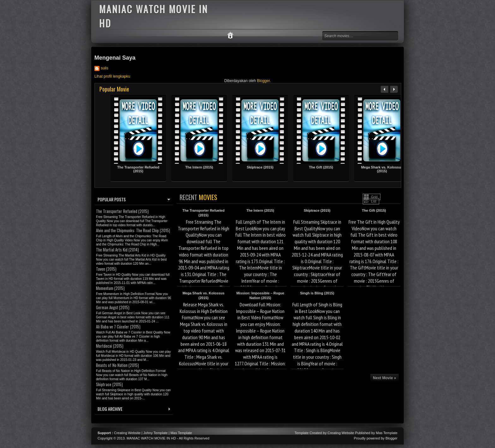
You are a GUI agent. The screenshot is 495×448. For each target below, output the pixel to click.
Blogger (263, 81)
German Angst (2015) (113, 307)
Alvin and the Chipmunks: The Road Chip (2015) (133, 230)
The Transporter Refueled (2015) (138, 169)
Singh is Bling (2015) (317, 293)
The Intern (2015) (199, 167)
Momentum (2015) (110, 288)
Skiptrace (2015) (260, 167)
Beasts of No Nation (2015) (117, 365)
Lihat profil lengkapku (112, 76)
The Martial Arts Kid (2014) (117, 250)
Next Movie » (384, 378)
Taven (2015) (106, 269)
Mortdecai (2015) (110, 346)
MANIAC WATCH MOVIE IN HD (151, 438)
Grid (374, 197)
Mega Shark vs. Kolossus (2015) (382, 169)
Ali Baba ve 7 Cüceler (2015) (118, 327)
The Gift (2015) (321, 167)
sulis (104, 68)
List (374, 201)
